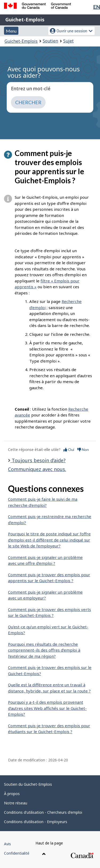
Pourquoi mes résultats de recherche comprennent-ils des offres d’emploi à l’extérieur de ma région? (44, 650)
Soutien (50, 41)
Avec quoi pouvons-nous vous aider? (44, 72)
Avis (7, 844)
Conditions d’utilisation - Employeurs (36, 822)
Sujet (68, 41)
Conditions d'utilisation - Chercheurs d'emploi (43, 812)
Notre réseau (16, 803)
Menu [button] (11, 31)
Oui (69, 449)
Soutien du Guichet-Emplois (28, 784)
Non (83, 449)
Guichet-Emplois (25, 20)
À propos (12, 794)
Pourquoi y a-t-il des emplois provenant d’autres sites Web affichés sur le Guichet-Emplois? (47, 708)
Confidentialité (17, 853)
